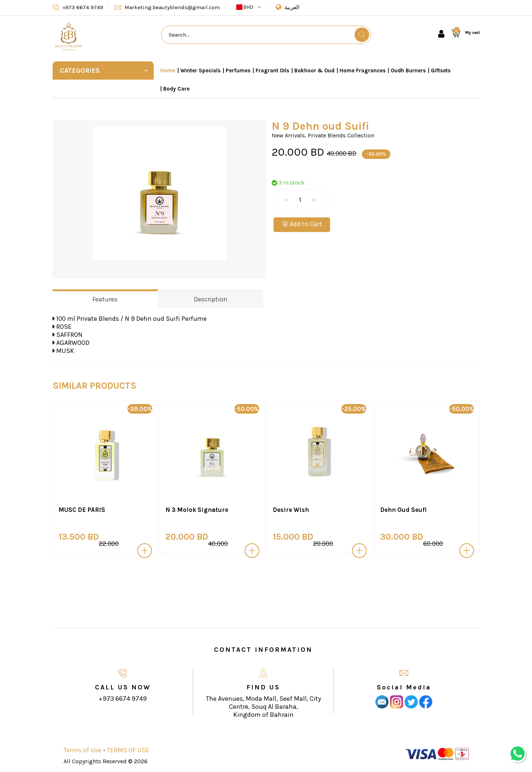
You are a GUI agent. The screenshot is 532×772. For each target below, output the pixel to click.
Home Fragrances (363, 71)
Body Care (176, 89)
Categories (104, 71)
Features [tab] (105, 299)
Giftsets (441, 71)
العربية (292, 7)
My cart (472, 33)
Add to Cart (302, 224)
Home (168, 71)
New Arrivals (288, 135)
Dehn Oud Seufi (403, 510)
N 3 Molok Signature (197, 510)
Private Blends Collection (341, 135)
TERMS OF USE (128, 750)
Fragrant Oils (272, 71)
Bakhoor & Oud (314, 71)
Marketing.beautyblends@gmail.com (172, 7)
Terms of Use (83, 750)
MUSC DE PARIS (82, 510)
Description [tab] (211, 299)
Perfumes (238, 71)
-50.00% (376, 154)
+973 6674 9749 (83, 7)
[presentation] (41, 481)
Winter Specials (200, 71)
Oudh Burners (408, 71)
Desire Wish (291, 510)
